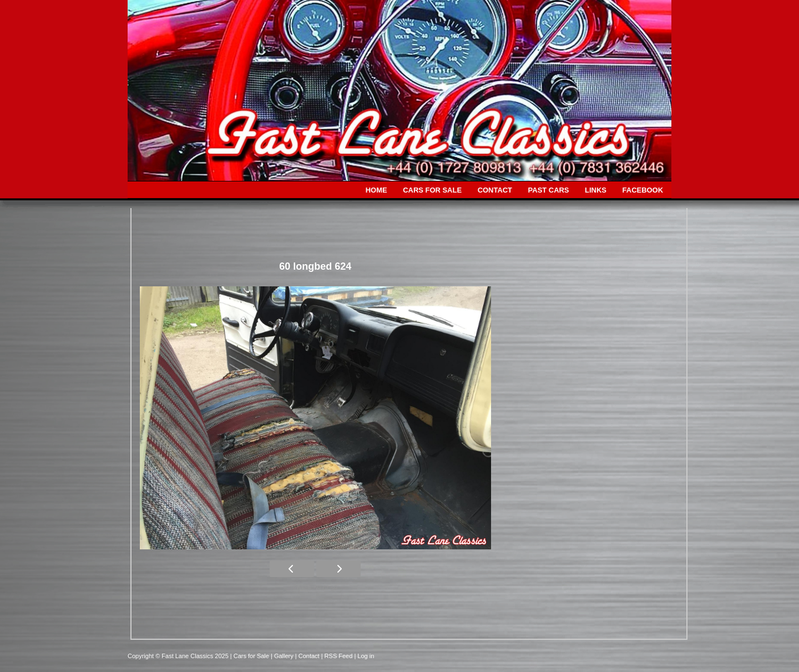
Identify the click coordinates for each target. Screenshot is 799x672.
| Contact (308, 656)
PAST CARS (549, 190)
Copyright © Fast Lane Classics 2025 (179, 656)
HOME (376, 190)
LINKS (596, 190)
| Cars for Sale (251, 656)
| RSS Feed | (340, 656)
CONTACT (495, 190)
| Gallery (283, 656)
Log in (366, 656)
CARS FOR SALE (432, 190)
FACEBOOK (643, 190)
